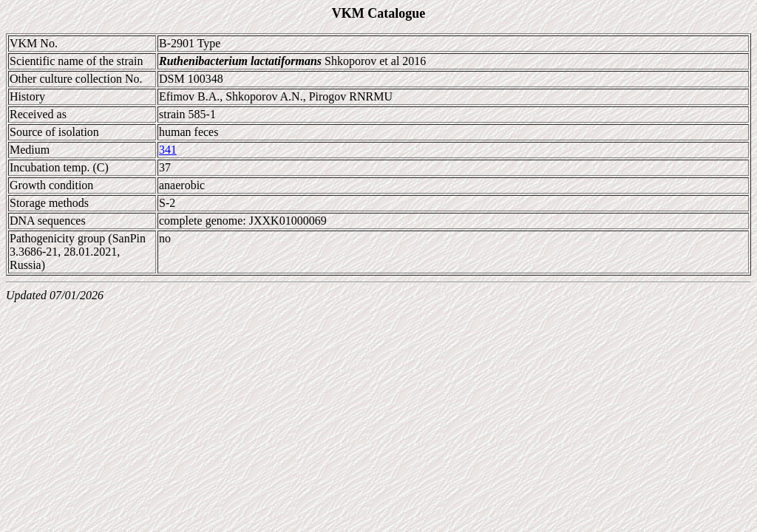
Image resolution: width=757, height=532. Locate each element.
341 (168, 150)
